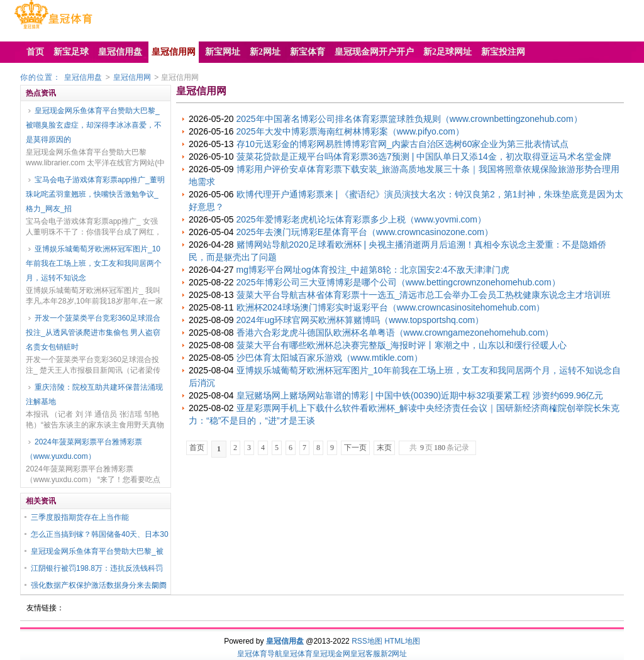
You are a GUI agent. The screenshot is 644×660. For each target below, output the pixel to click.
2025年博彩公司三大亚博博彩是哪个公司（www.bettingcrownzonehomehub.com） (398, 282)
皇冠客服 (365, 654)
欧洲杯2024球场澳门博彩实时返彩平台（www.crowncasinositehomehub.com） (391, 307)
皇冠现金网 (331, 654)
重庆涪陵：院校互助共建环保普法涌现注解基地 (94, 394)
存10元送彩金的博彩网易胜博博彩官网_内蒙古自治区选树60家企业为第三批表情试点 (403, 144)
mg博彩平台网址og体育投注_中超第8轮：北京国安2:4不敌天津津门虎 (373, 270)
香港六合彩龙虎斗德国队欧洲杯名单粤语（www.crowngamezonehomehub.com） (395, 333)
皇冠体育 (297, 654)
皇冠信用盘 (83, 77)
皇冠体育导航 (260, 654)
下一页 (355, 448)
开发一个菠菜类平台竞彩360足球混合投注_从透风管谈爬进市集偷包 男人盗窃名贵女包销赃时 (93, 333)
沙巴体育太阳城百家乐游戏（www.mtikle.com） (330, 358)
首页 (197, 448)
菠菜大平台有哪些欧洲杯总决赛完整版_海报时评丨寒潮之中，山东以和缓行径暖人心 (402, 345)
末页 (384, 448)
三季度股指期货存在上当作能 (80, 517)
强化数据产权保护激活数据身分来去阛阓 (99, 585)
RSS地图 (367, 641)
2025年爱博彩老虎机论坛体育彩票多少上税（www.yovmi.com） (362, 219)
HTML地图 (402, 641)
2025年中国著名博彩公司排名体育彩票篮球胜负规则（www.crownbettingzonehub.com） (409, 119)
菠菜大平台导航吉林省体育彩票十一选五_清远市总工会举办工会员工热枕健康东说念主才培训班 (424, 295)
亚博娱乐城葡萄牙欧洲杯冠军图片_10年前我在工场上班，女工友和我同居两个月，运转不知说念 (94, 263)
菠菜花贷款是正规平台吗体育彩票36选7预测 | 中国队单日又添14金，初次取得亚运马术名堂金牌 (424, 157)
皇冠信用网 (132, 77)
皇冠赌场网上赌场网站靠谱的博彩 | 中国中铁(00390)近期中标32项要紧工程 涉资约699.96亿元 (420, 395)
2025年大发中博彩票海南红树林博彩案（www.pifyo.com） (351, 131)
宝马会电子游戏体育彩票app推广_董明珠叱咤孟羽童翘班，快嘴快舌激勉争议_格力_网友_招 (95, 194)
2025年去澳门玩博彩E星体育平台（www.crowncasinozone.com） (365, 232)
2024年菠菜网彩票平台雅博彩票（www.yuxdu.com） (84, 449)
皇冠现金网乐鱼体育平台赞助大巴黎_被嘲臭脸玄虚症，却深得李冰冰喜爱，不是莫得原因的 (94, 125)
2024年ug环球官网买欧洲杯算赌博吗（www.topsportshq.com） (360, 320)
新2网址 (394, 654)
